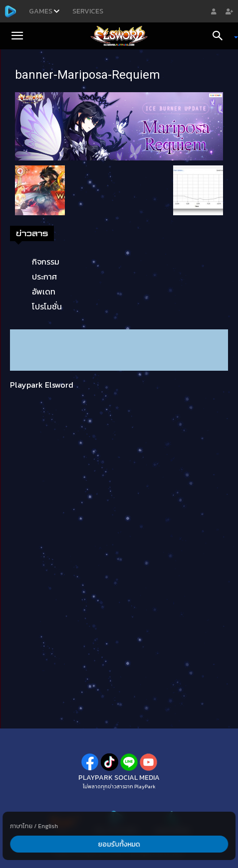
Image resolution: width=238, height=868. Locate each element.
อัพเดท (44, 291)
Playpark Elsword (42, 385)
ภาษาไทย (21, 826)
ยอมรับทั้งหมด (119, 844)
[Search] (221, 36)
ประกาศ (44, 277)
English (48, 826)
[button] (17, 36)
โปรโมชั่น (47, 306)
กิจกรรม (46, 262)
